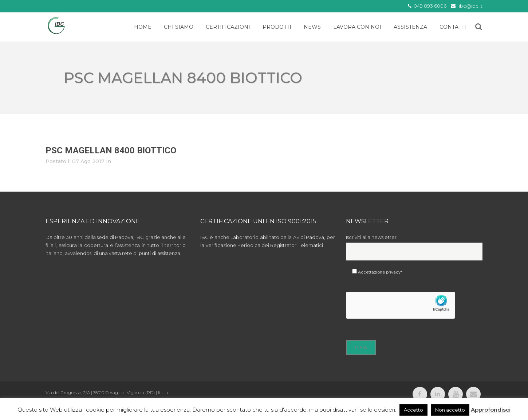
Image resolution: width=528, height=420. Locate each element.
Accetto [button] (413, 410)
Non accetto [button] (450, 410)
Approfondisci (491, 410)
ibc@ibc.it (471, 6)
